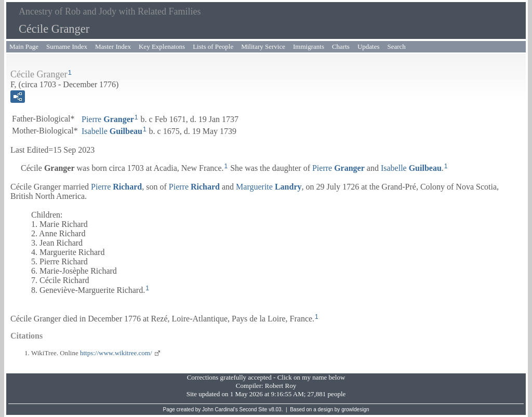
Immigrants (309, 46)
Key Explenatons (162, 46)
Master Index (113, 46)
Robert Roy (281, 386)
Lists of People (213, 46)
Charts (341, 46)
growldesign (355, 409)
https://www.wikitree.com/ (116, 353)
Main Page (24, 46)
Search (397, 46)
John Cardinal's (220, 409)
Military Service (263, 46)
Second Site (254, 409)
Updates (369, 46)
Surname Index (67, 46)
